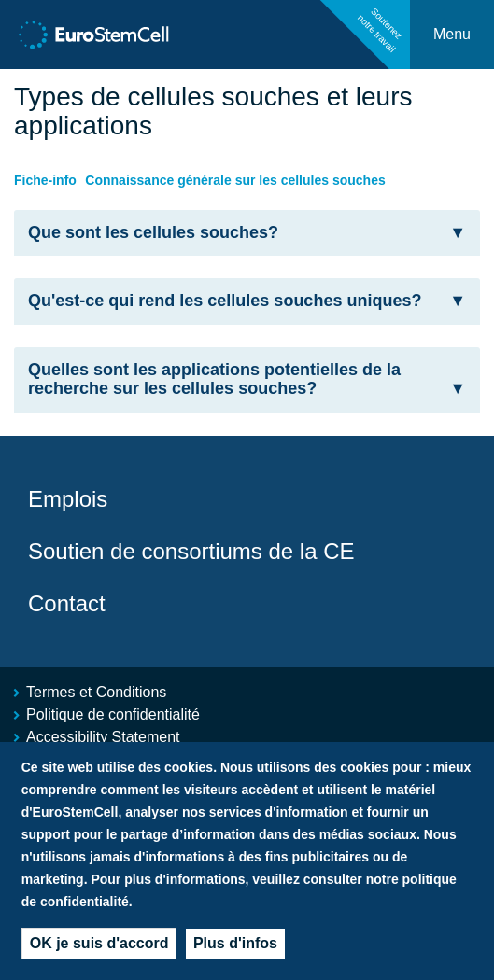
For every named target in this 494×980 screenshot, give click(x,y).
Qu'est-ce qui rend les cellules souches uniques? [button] (247, 301)
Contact (67, 603)
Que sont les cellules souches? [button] (247, 233)
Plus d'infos (235, 952)
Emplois (68, 499)
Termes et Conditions (96, 692)
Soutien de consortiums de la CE (191, 551)
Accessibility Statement (103, 737)
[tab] (247, 233)
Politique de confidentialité (113, 714)
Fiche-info (45, 180)
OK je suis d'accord (99, 952)
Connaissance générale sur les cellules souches (235, 180)
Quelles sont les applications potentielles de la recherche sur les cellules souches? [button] (247, 379)
